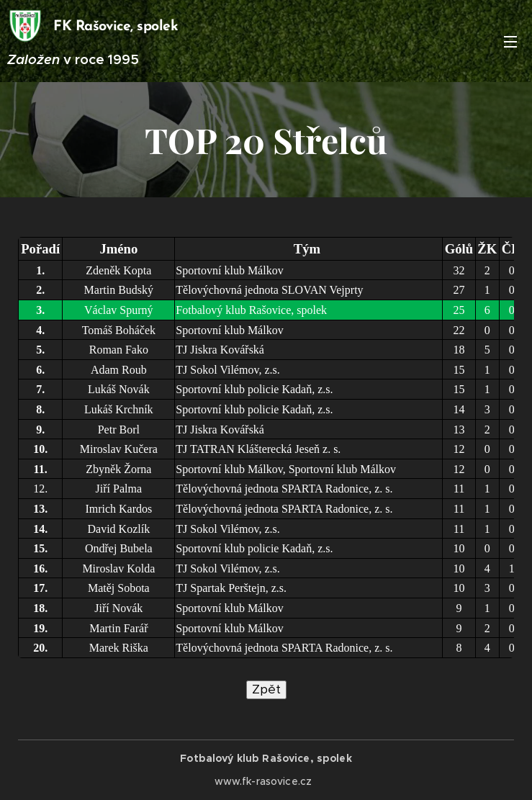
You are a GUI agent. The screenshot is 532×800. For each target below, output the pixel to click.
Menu (510, 42)
